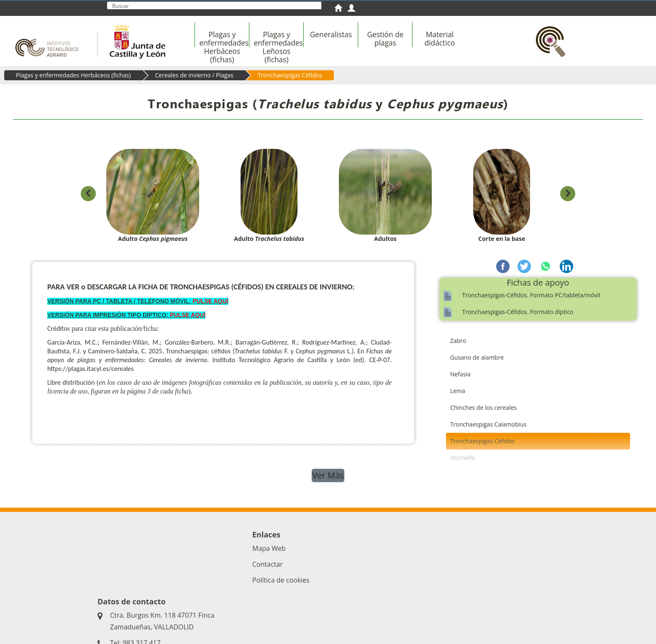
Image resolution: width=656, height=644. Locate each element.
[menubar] (359, 43)
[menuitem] (341, 9)
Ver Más (328, 475)
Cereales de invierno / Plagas (194, 75)
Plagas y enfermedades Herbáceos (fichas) (73, 75)
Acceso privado (264, 615)
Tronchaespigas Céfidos (290, 75)
